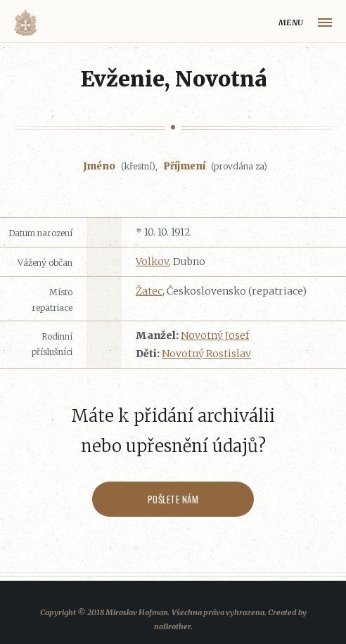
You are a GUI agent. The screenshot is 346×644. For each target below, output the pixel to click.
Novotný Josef (215, 335)
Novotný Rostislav (206, 354)
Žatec (149, 291)
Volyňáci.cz (25, 23)
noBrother (172, 626)
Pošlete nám (173, 499)
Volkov (152, 262)
